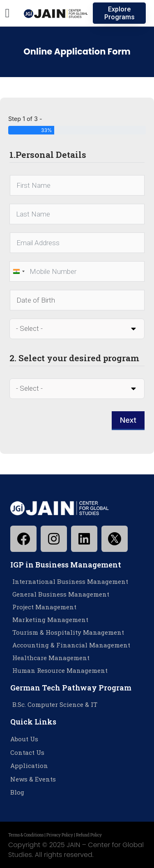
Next (128, 420)
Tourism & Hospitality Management (68, 632)
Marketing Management (50, 620)
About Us (24, 739)
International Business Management (70, 581)
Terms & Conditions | (27, 835)
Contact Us (27, 752)
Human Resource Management (60, 670)
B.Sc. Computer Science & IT (55, 704)
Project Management (44, 607)
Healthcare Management (51, 658)
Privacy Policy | (61, 835)
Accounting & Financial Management (71, 645)
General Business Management (61, 594)
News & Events (33, 779)
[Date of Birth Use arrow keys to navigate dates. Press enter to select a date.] (77, 300)
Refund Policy (89, 835)
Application (29, 765)
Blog (17, 792)
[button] (7, 13)
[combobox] (18, 271)
